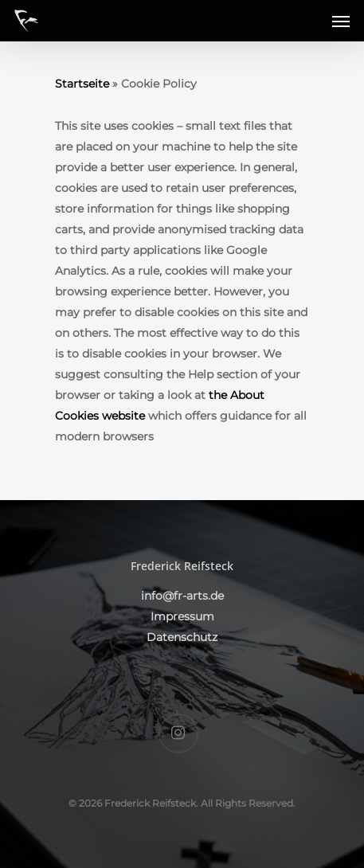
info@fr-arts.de (182, 596)
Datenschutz (182, 637)
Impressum (182, 616)
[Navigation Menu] (341, 21)
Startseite (82, 84)
